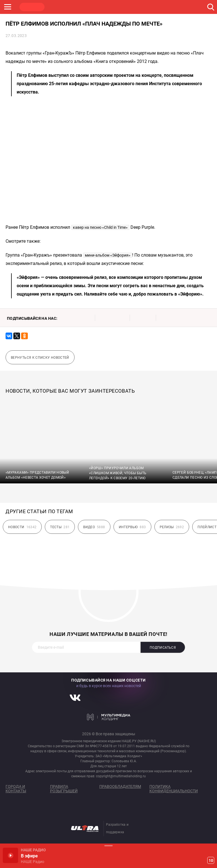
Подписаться (163, 648)
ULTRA (111, 7)
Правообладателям (120, 786)
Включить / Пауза (10, 855)
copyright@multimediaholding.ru (121, 776)
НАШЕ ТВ (138, 7)
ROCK (58, 7)
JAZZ (85, 7)
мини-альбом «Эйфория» (108, 255)
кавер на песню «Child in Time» (100, 227)
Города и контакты (16, 789)
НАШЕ (32, 7)
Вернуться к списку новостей (40, 358)
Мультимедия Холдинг (109, 717)
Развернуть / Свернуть (108, 846)
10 (211, 860)
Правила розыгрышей (64, 789)
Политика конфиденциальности (174, 789)
